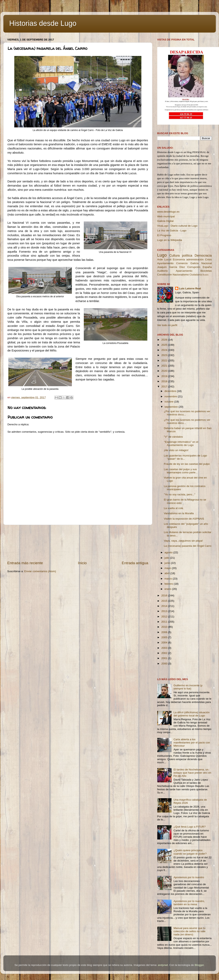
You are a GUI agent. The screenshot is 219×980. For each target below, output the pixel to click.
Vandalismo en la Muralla (179, 513)
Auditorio (163, 271)
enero (168, 589)
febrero (169, 584)
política (187, 255)
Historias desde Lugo (43, 23)
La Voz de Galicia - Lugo (172, 231)
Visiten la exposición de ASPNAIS (184, 519)
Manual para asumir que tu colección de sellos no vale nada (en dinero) (190, 931)
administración (195, 259)
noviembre (171, 396)
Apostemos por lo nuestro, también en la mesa (189, 903)
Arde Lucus (164, 259)
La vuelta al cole (174, 508)
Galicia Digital (165, 221)
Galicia (194, 263)
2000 (165, 664)
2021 (165, 366)
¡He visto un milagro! (176, 450)
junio (168, 563)
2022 (165, 361)
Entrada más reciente (25, 563)
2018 (165, 381)
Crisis (208, 259)
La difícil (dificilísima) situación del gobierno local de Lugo (192, 714)
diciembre (171, 391)
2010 (165, 627)
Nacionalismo (181, 275)
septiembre (172, 407)
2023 (165, 355)
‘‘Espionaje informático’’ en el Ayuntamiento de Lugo (181, 443)
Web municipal (166, 216)
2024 (165, 350)
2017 (165, 387)
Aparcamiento (184, 271)
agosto (169, 552)
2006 (165, 632)
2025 (165, 345)
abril (167, 573)
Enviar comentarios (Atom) (40, 571)
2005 (165, 637)
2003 (165, 648)
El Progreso (164, 235)
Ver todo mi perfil (167, 325)
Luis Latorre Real (190, 288)
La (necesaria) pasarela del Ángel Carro (188, 546)
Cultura (175, 255)
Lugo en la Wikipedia (170, 240)
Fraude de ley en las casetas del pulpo (187, 464)
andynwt (163, 965)
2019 (165, 376)
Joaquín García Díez (171, 267)
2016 (165, 595)
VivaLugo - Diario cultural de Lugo (177, 226)
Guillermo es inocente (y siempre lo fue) (188, 687)
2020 (165, 371)
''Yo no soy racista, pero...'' (179, 494)
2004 (165, 643)
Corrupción (194, 267)
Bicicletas (206, 271)
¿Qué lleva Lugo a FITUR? (190, 827)
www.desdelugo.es (168, 212)
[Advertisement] (78, 543)
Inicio (82, 563)
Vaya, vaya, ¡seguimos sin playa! (183, 541)
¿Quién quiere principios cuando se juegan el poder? (190, 852)
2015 (165, 601)
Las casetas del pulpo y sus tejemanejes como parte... (181, 471)
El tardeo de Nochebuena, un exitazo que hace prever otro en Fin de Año (192, 773)
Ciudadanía (196, 275)
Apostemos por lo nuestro (189, 877)
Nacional (207, 263)
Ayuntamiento (165, 263)
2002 (165, 653)
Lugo (162, 255)
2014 (165, 606)
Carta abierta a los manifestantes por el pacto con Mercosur (192, 743)
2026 (165, 340)
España (207, 267)
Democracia (203, 255)
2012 (165, 617)
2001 (165, 658)
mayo (168, 568)
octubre (169, 402)
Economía (179, 259)
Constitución (165, 275)
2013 (165, 611)
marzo (169, 579)
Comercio (182, 263)
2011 (165, 622)
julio (167, 558)
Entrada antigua (135, 563)
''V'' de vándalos (173, 437)
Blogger (199, 965)
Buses (205, 275)
